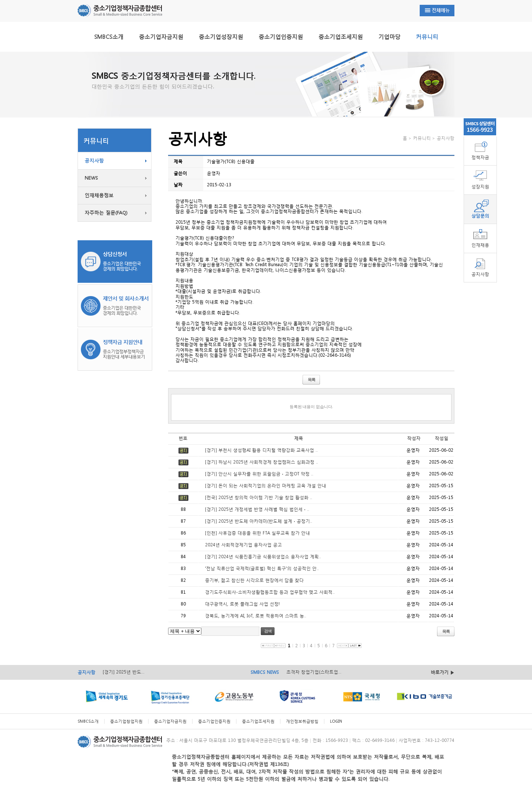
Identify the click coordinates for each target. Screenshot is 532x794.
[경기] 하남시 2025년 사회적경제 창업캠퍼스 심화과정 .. (262, 462)
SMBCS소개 (109, 37)
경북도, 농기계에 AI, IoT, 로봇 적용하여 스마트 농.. (256, 616)
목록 (311, 380)
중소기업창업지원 (126, 721)
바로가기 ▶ (443, 672)
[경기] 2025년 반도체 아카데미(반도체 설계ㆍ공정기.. (259, 521)
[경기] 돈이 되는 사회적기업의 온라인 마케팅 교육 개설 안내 (266, 486)
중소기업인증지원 (281, 37)
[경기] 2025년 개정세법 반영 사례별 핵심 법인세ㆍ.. (257, 509)
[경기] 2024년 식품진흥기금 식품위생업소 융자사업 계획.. (263, 557)
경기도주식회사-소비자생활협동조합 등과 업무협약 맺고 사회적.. (270, 592)
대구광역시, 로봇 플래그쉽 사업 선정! (242, 604)
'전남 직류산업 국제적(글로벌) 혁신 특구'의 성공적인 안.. (262, 568)
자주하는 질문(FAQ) (106, 213)
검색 (268, 631)
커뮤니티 (427, 37)
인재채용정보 (99, 195)
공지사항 (94, 161)
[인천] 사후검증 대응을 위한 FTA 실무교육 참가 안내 (258, 533)
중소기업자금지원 (161, 37)
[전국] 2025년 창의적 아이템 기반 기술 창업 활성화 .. (259, 497)
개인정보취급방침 (302, 721)
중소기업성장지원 (221, 37)
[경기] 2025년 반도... (124, 672)
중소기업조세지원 (341, 37)
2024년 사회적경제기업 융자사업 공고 (243, 545)
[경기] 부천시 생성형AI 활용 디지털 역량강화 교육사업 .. (261, 450)
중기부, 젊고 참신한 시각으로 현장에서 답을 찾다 (254, 580)
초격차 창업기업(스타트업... (314, 672)
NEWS (91, 178)
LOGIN (336, 721)
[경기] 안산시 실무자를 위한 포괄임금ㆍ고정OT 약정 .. (259, 474)
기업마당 (389, 37)
